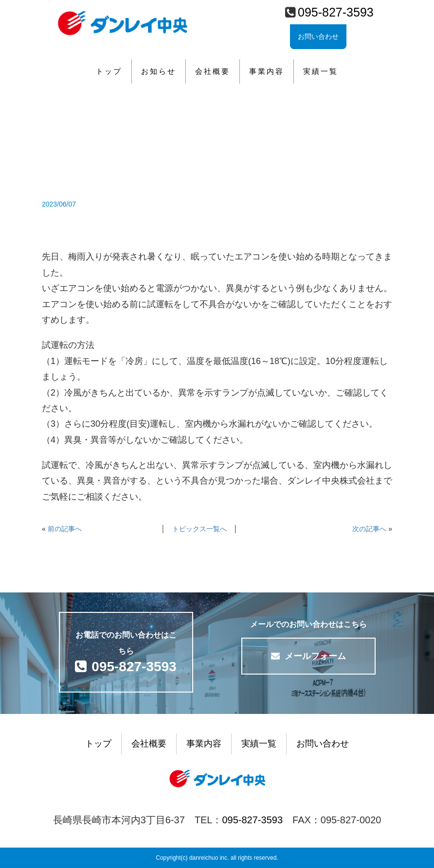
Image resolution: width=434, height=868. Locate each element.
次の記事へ (369, 529)
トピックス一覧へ (199, 529)
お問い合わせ (318, 36)
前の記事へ (65, 529)
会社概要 (213, 71)
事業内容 (267, 71)
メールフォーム (308, 656)
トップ (109, 71)
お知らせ (159, 71)
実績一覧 (321, 71)
